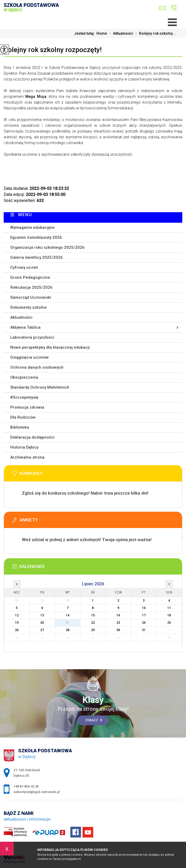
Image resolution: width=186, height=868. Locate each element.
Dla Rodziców (23, 417)
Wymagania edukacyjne (32, 227)
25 (169, 623)
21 (68, 623)
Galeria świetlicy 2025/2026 (36, 257)
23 (118, 623)
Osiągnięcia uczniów (30, 357)
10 (144, 608)
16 (118, 615)
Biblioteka (20, 427)
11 (169, 608)
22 (93, 623)
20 (42, 623)
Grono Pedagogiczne (30, 277)
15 (93, 615)
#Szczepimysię (24, 397)
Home (102, 33)
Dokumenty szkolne (28, 307)
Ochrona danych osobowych (37, 367)
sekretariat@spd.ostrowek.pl (162, 8)
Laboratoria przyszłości (32, 337)
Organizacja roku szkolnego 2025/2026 (47, 247)
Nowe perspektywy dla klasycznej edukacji (50, 347)
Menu (25, 215)
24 (144, 623)
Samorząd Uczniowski (31, 297)
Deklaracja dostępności (32, 437)
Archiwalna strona (27, 457)
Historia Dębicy (24, 447)
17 (144, 615)
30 (118, 630)
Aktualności (120, 33)
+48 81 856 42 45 (174, 8)
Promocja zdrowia (27, 407)
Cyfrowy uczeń (24, 267)
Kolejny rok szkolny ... (155, 33)
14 (68, 615)
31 (144, 630)
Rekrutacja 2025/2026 (31, 287)
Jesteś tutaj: (85, 33)
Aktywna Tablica (25, 327)
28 (68, 630)
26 (17, 630)
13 (42, 615)
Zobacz (94, 720)
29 (93, 630)
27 (42, 630)
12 (17, 615)
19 (17, 623)
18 (169, 615)
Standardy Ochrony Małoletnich (40, 387)
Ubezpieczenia (24, 377)
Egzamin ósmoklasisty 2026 (36, 237)
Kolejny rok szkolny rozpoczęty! (53, 50)
